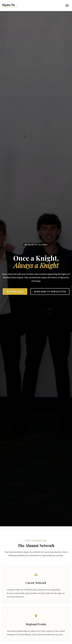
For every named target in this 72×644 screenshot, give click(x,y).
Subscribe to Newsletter (50, 292)
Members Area (15, 292)
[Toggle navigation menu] (67, 5)
